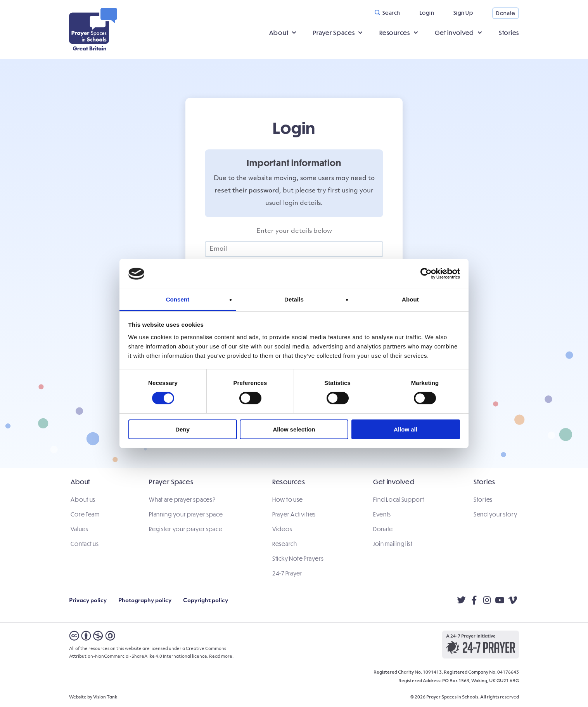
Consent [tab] (178, 299)
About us (81, 500)
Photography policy (145, 598)
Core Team (83, 515)
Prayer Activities (294, 515)
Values (78, 530)
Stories (509, 33)
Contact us (83, 544)
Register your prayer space (185, 530)
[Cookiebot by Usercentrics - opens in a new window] (426, 274)
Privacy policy (88, 598)
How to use (288, 500)
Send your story (497, 515)
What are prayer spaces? (181, 500)
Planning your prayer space (185, 515)
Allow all (406, 429)
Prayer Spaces (334, 33)
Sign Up (463, 13)
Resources (394, 33)
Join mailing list (394, 544)
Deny (182, 429)
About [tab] (410, 299)
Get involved (454, 33)
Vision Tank (105, 695)
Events (383, 515)
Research (285, 544)
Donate (506, 13)
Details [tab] (294, 299)
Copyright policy (206, 598)
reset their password (247, 192)
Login (427, 13)
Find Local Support (399, 500)
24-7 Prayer (287, 574)
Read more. (221, 654)
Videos (282, 530)
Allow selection (294, 429)
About (279, 33)
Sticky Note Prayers (298, 559)
